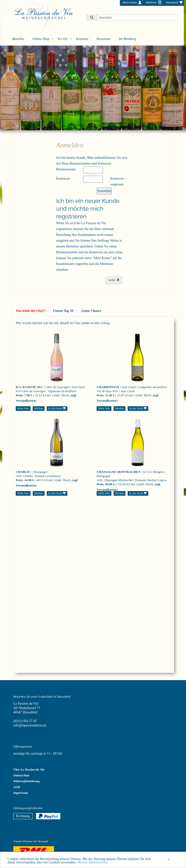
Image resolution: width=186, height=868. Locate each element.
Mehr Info (23, 408)
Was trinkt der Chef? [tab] (30, 311)
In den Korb (57, 408)
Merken (39, 408)
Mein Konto (130, 2)
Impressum (21, 793)
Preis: (20, 395)
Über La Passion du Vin (29, 769)
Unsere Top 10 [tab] (63, 311)
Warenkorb (172, 2)
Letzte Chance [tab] (91, 311)
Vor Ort (62, 39)
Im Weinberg (128, 39)
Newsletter (104, 39)
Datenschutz (21, 775)
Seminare (82, 39)
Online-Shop (41, 39)
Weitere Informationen (92, 864)
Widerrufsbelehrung (27, 781)
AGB (17, 787)
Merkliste (151, 2)
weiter (114, 280)
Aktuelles (18, 39)
